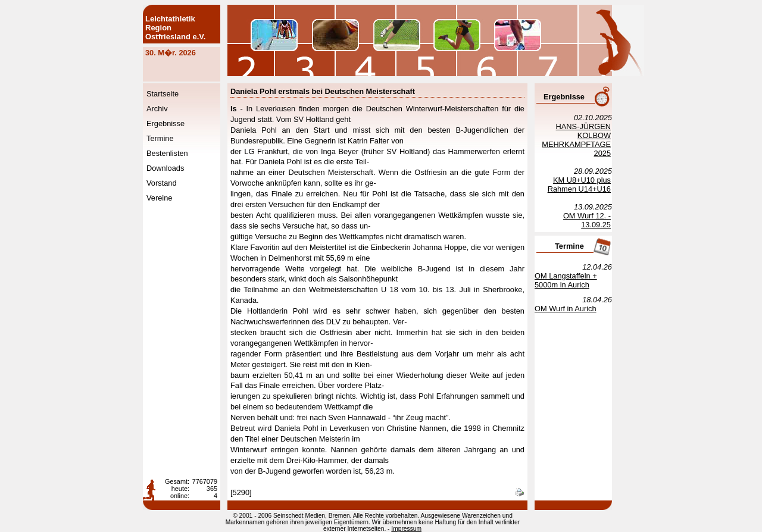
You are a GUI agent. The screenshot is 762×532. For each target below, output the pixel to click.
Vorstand (162, 183)
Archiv (157, 109)
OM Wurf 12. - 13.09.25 (587, 220)
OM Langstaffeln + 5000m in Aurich (566, 280)
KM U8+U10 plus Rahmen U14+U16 (579, 184)
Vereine (159, 198)
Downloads (165, 168)
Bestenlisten (167, 153)
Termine (160, 138)
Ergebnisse (165, 123)
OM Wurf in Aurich (566, 309)
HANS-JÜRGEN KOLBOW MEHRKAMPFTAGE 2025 (576, 140)
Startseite (163, 94)
